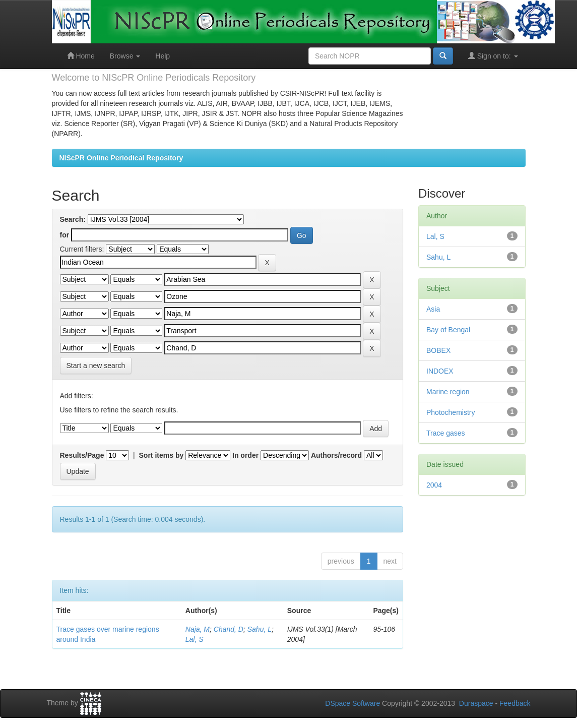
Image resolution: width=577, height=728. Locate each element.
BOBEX (438, 350)
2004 (434, 485)
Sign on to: (493, 56)
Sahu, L (260, 629)
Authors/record (336, 455)
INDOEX (440, 371)
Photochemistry (451, 412)
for (65, 235)
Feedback (515, 703)
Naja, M (198, 629)
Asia (433, 309)
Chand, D (229, 629)
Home (81, 56)
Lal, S (195, 639)
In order (245, 455)
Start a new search (96, 366)
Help (163, 56)
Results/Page (82, 455)
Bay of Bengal (448, 330)
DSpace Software (352, 703)
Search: (73, 219)
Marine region (448, 392)
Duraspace (476, 703)
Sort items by (162, 455)
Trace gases (446, 433)
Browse (125, 56)
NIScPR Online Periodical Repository (121, 158)
